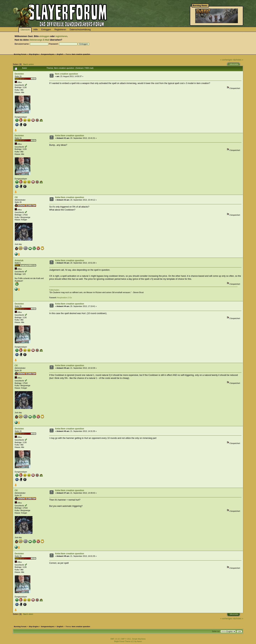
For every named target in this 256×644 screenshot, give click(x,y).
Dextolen (19, 74)
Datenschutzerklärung (80, 30)
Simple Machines (139, 639)
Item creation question (66, 74)
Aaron (139, 641)
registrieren (61, 36)
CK (16, 197)
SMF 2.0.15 (115, 639)
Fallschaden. (54, 290)
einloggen (44, 36)
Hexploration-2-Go (64, 298)
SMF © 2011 (126, 639)
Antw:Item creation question (69, 136)
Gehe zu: (216, 631)
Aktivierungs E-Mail (39, 40)
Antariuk (19, 261)
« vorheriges (226, 60)
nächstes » (238, 60)
